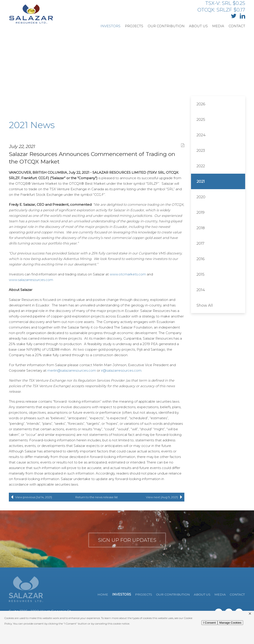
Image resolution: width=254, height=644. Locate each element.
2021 (201, 181)
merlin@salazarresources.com (72, 370)
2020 (201, 197)
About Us (198, 26)
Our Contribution (166, 26)
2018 (201, 228)
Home (103, 594)
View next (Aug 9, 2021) (165, 497)
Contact (237, 26)
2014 (201, 290)
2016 (201, 259)
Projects (134, 26)
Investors (110, 26)
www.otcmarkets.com (128, 274)
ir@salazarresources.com (121, 370)
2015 (201, 274)
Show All (205, 305)
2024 (201, 135)
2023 (201, 150)
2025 (201, 119)
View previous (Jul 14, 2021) (30, 497)
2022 (201, 166)
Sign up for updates (127, 540)
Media (218, 26)
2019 (201, 212)
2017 (200, 243)
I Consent (209, 623)
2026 (201, 104)
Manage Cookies (230, 623)
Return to (97, 497)
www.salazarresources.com (31, 280)
